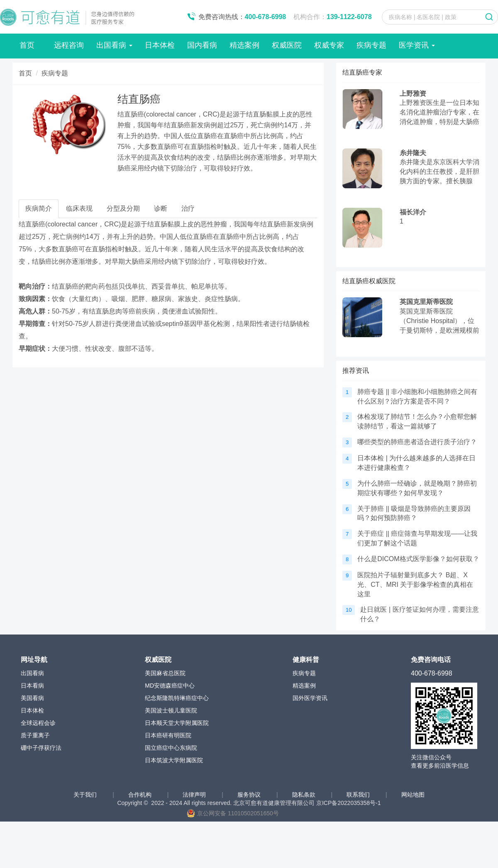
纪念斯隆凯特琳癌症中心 (177, 698)
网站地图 (413, 795)
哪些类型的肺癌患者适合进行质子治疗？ (417, 442)
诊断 (161, 208)
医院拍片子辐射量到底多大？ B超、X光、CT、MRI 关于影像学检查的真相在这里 (415, 585)
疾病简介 (39, 208)
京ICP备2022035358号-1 (349, 803)
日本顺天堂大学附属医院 (177, 723)
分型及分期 (123, 208)
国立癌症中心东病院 (171, 748)
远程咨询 (69, 45)
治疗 (188, 208)
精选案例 (244, 45)
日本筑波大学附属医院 (174, 760)
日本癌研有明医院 (168, 735)
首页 (27, 45)
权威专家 (329, 45)
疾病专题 (371, 45)
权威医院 (287, 45)
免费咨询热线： (242, 17)
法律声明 (195, 795)
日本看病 (32, 686)
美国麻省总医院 (165, 673)
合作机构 (141, 795)
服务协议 (250, 795)
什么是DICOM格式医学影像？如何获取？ (418, 559)
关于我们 (86, 795)
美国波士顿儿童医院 (171, 710)
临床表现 (79, 208)
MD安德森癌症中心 (170, 686)
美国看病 (32, 698)
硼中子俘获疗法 (41, 748)
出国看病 (114, 45)
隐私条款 (305, 795)
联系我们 (359, 795)
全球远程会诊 (38, 723)
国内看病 (202, 45)
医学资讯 (417, 45)
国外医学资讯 (310, 698)
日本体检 (160, 45)
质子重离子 (35, 735)
